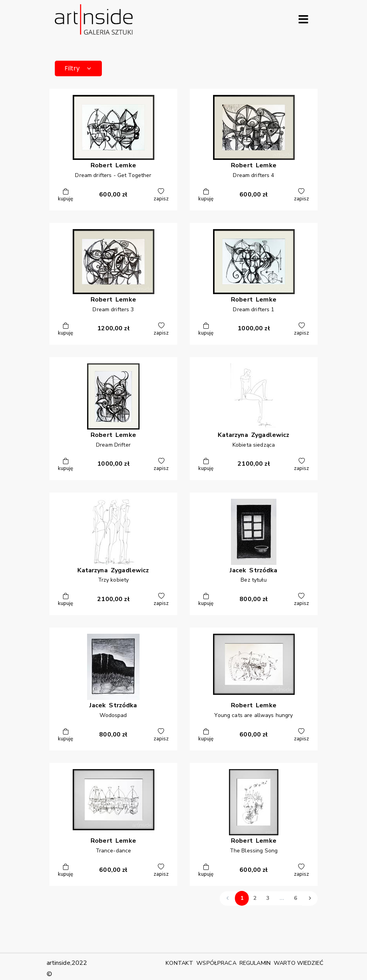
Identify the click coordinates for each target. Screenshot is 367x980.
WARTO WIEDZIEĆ (299, 963)
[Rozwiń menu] (303, 19)
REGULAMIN (255, 963)
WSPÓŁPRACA (216, 963)
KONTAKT (179, 963)
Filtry (78, 68)
